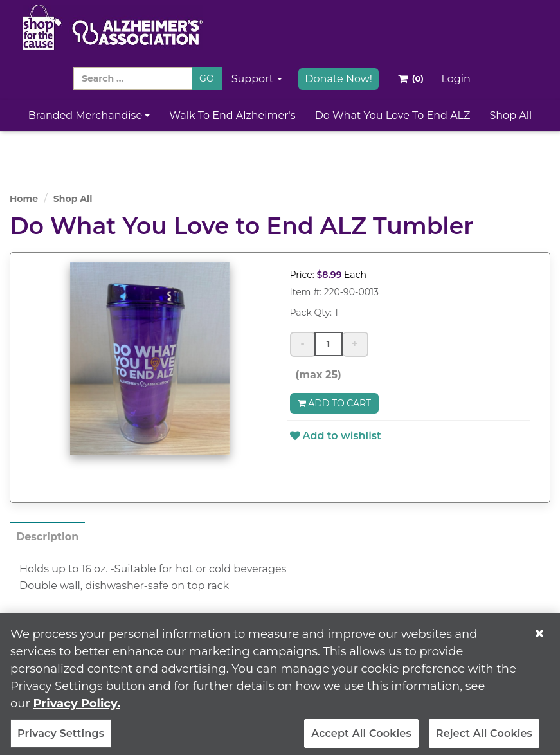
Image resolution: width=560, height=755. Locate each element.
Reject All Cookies (484, 738)
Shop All (510, 115)
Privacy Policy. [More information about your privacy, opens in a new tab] (77, 708)
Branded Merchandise (89, 115)
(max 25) (316, 375)
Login (456, 79)
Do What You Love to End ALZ (393, 115)
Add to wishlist (336, 436)
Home (24, 199)
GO (207, 78)
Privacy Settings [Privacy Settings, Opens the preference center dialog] (61, 738)
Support (257, 79)
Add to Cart (335, 403)
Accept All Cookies (361, 738)
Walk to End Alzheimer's (232, 115)
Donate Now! (339, 79)
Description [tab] (47, 537)
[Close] (539, 638)
